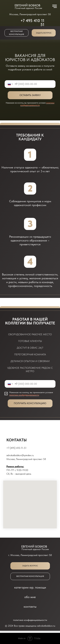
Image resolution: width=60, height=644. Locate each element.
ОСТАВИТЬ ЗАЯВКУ (30, 95)
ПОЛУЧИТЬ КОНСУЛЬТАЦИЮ (30, 403)
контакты (30, 607)
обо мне (30, 597)
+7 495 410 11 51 (32, 23)
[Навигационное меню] (55, 6)
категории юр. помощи (30, 587)
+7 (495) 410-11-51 (16, 448)
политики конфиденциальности (37, 104)
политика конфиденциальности (30, 620)
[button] (44, 33)
